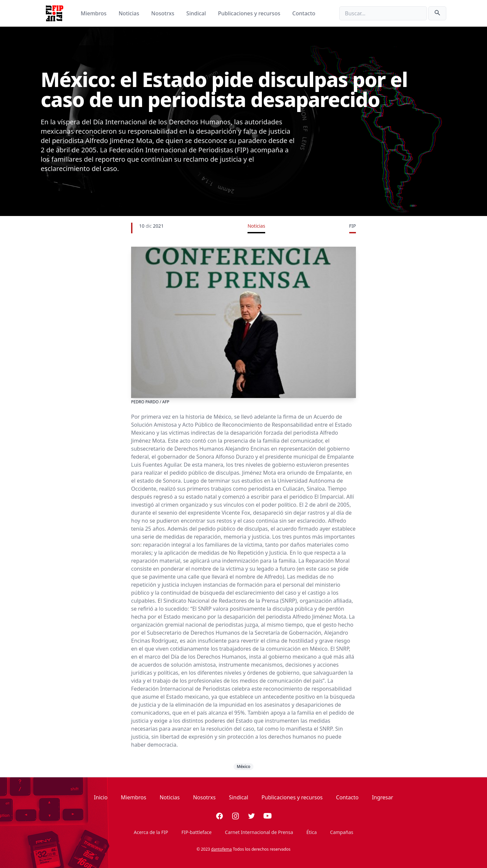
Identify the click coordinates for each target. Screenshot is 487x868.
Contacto (304, 13)
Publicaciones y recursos (250, 13)
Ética (312, 832)
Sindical (197, 13)
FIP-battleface (196, 832)
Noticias (129, 13)
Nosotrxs (163, 13)
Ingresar (383, 797)
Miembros (94, 13)
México (244, 766)
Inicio (101, 797)
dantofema (221, 849)
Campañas (342, 832)
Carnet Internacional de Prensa (259, 832)
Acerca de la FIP (151, 832)
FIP (353, 226)
